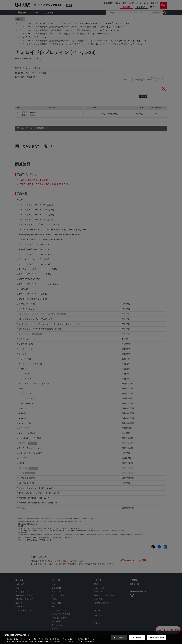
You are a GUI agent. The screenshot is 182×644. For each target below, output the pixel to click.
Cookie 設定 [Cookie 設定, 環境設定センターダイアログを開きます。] (119, 638)
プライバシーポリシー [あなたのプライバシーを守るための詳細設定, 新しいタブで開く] (86, 641)
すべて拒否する (137, 638)
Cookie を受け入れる (157, 638)
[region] (91, 637)
